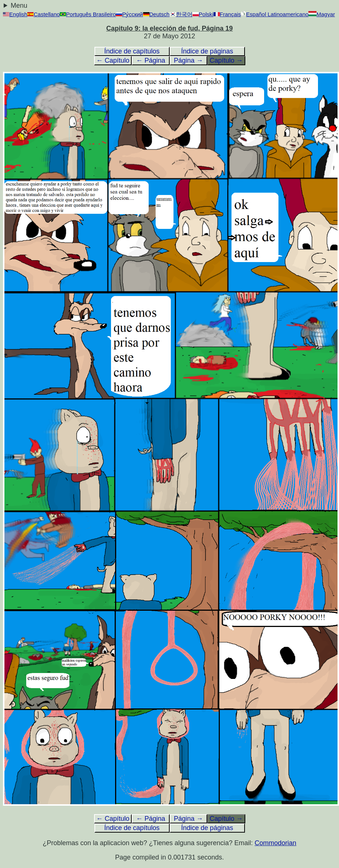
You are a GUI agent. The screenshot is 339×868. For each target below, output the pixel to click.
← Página (151, 60)
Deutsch (156, 14)
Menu (19, 6)
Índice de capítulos (132, 51)
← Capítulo (113, 60)
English (15, 14)
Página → (188, 60)
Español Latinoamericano (275, 14)
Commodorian (275, 843)
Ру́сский (129, 14)
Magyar (322, 14)
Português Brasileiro (88, 14)
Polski (203, 14)
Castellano (44, 14)
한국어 (181, 14)
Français (227, 14)
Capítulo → (226, 60)
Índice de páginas (207, 51)
